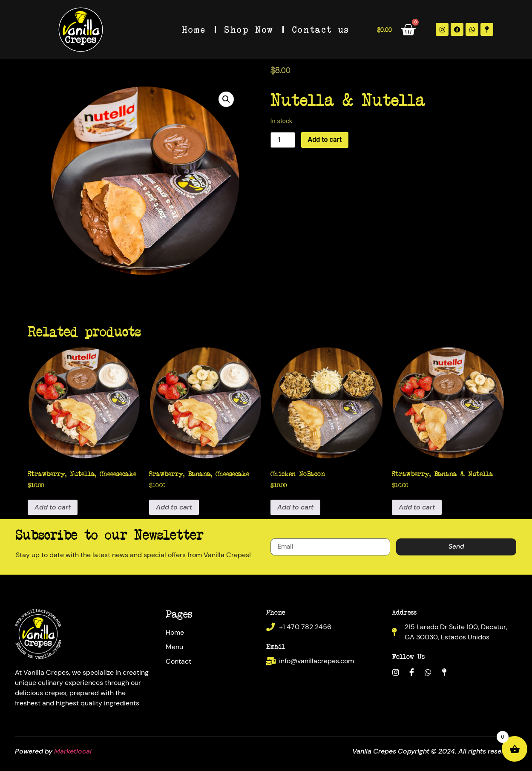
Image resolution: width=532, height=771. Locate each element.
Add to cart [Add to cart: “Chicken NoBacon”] (295, 507)
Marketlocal (73, 751)
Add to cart (325, 140)
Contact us (321, 29)
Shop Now (249, 29)
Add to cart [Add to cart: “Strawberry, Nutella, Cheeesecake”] (53, 507)
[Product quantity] (283, 140)
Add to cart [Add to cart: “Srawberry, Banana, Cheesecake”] (174, 507)
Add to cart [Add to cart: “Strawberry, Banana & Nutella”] (417, 507)
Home (194, 29)
